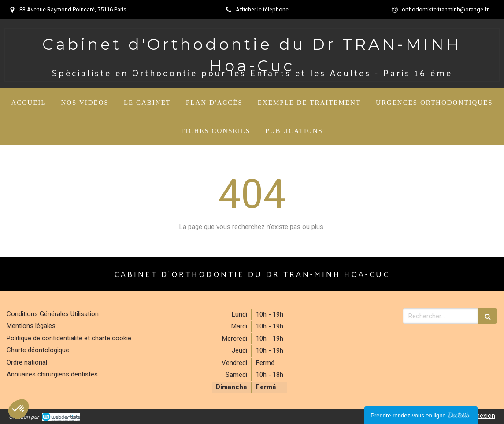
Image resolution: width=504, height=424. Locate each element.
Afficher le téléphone (262, 9)
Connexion (480, 416)
